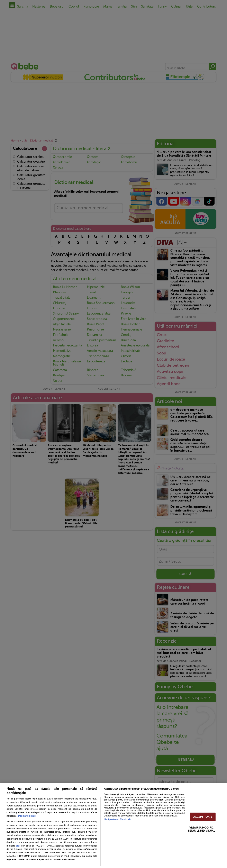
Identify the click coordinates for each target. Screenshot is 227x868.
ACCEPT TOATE (203, 817)
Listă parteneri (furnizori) (117, 819)
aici (18, 846)
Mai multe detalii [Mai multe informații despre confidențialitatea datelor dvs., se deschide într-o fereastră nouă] (27, 816)
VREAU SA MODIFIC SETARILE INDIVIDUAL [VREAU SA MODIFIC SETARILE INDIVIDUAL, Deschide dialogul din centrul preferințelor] (201, 829)
